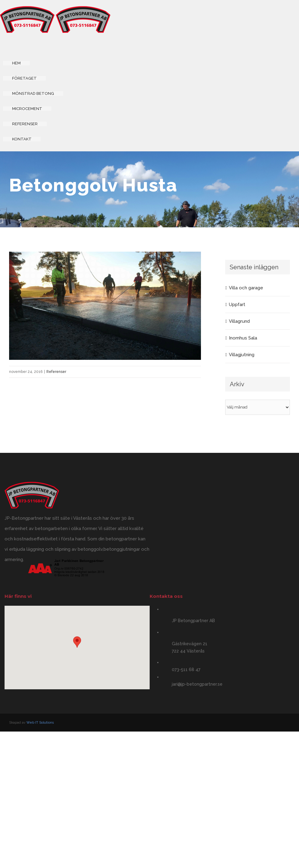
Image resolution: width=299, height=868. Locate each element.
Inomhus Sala (243, 338)
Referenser (56, 372)
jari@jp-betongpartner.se (197, 684)
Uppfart (237, 305)
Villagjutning (242, 355)
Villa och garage (246, 288)
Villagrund (239, 321)
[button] (77, 642)
